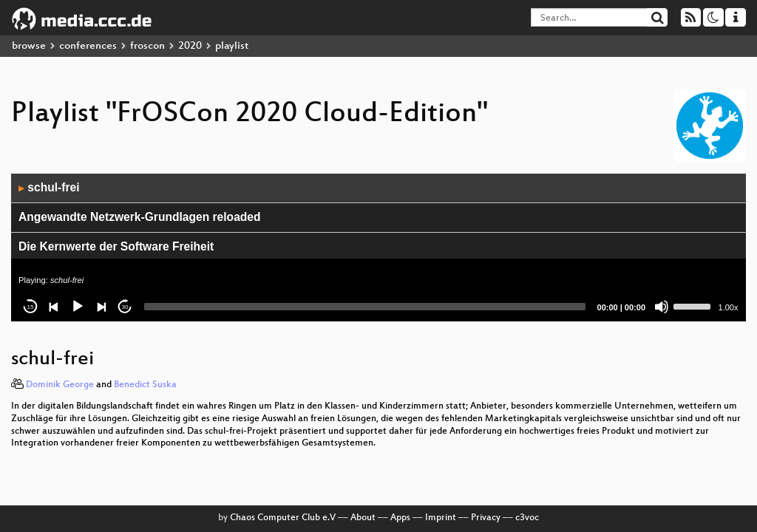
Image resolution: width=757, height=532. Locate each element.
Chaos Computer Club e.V (283, 518)
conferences (88, 46)
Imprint (441, 518)
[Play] (78, 307)
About (363, 518)
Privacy (486, 518)
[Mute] (662, 307)
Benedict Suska (145, 385)
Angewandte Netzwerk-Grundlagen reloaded (140, 217)
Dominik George (60, 385)
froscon (147, 46)
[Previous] (54, 307)
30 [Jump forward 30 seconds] (125, 307)
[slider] (365, 307)
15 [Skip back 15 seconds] (31, 307)
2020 (190, 46)
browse (29, 46)
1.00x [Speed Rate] (729, 307)
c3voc (527, 518)
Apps (400, 518)
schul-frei (49, 187)
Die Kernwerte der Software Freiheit (116, 246)
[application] (378, 248)
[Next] (101, 307)
